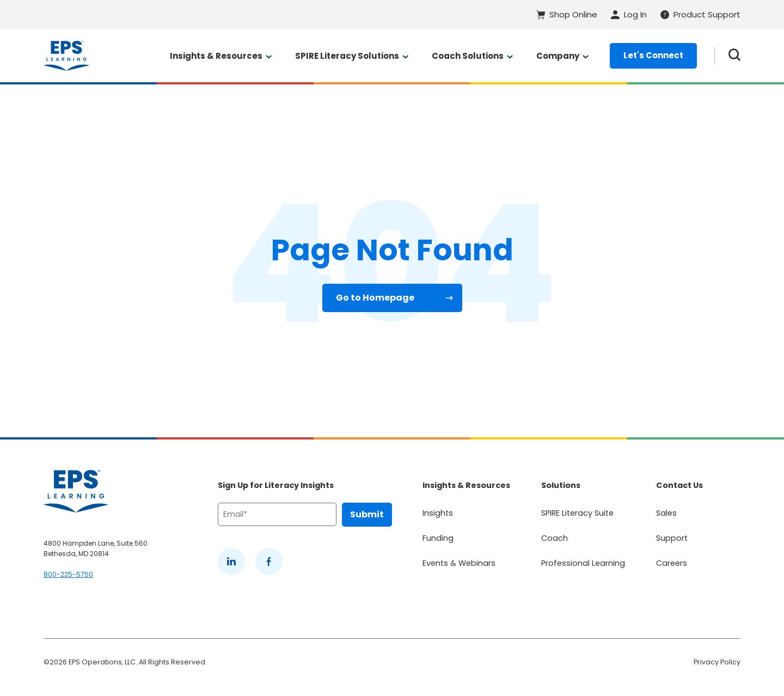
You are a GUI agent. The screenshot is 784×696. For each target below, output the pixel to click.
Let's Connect (653, 55)
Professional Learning (583, 563)
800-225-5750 (68, 574)
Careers (672, 563)
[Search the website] (734, 56)
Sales (666, 513)
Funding (438, 538)
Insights (438, 513)
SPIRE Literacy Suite (577, 513)
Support (672, 538)
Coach (555, 538)
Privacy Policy (717, 662)
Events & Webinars (459, 563)
